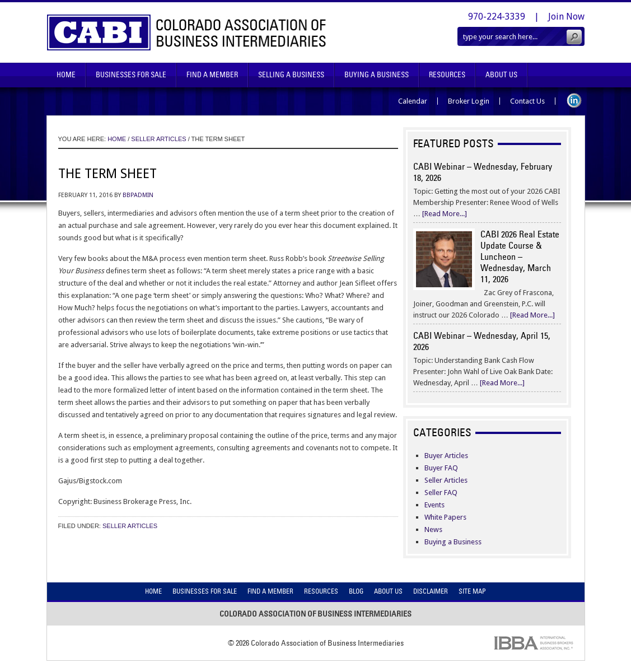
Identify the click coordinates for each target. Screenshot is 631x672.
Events (434, 505)
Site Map (472, 591)
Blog (356, 591)
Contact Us (527, 101)
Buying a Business (453, 542)
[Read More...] (445, 214)
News (433, 529)
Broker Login (469, 101)
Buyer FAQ (441, 468)
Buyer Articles (446, 456)
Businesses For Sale (131, 75)
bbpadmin (138, 195)
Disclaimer (431, 591)
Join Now (566, 17)
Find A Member (212, 75)
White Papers (445, 517)
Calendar (413, 101)
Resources (447, 75)
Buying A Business (377, 75)
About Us (501, 75)
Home (66, 75)
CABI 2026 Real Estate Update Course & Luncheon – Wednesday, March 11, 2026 (520, 256)
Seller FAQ (441, 493)
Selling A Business (291, 75)
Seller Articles (130, 526)
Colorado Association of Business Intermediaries (187, 32)
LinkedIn (574, 101)
